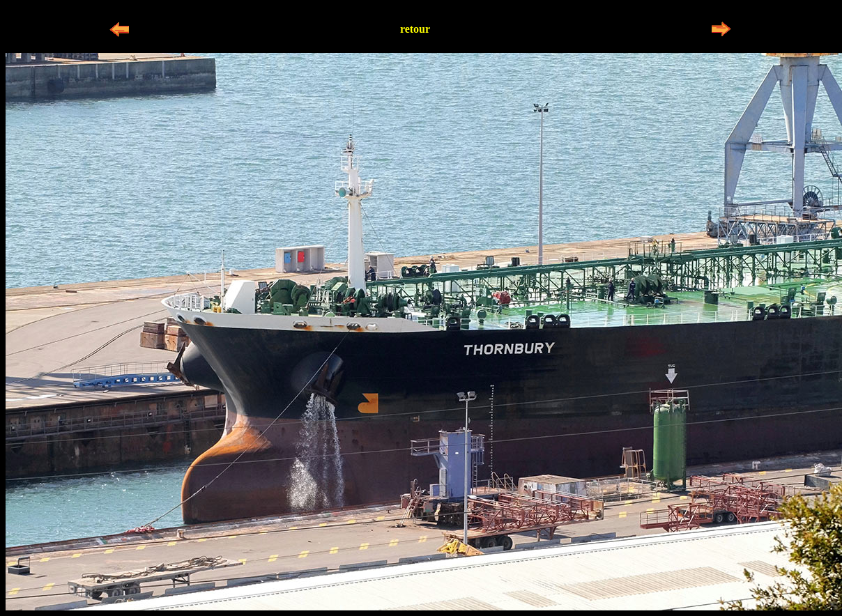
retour (415, 29)
